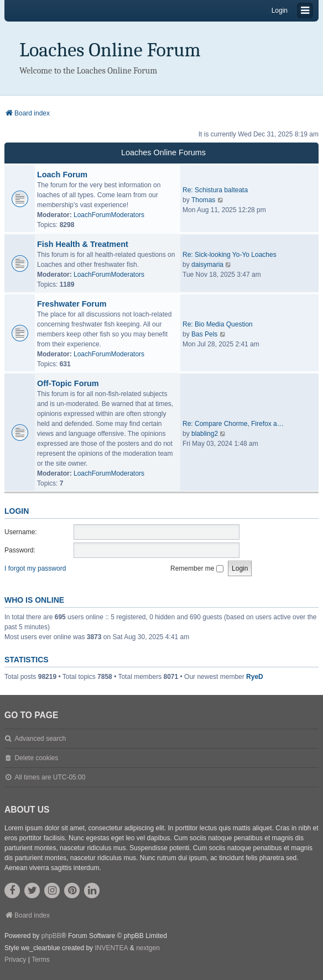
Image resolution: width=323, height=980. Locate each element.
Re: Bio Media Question (218, 324)
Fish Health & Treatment (83, 244)
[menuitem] (15, 960)
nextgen (148, 948)
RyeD (255, 677)
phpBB (51, 936)
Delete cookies (36, 758)
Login (17, 511)
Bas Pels (204, 334)
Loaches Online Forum (110, 50)
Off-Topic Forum (68, 383)
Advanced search (40, 739)
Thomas (203, 200)
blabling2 (205, 434)
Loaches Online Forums (163, 152)
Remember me (197, 568)
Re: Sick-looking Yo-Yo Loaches (230, 255)
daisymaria (207, 265)
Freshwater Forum (72, 304)
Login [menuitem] (280, 10)
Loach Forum (62, 175)
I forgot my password (35, 568)
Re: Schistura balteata (215, 190)
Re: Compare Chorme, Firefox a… (233, 424)
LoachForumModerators (109, 215)
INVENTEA (111, 948)
